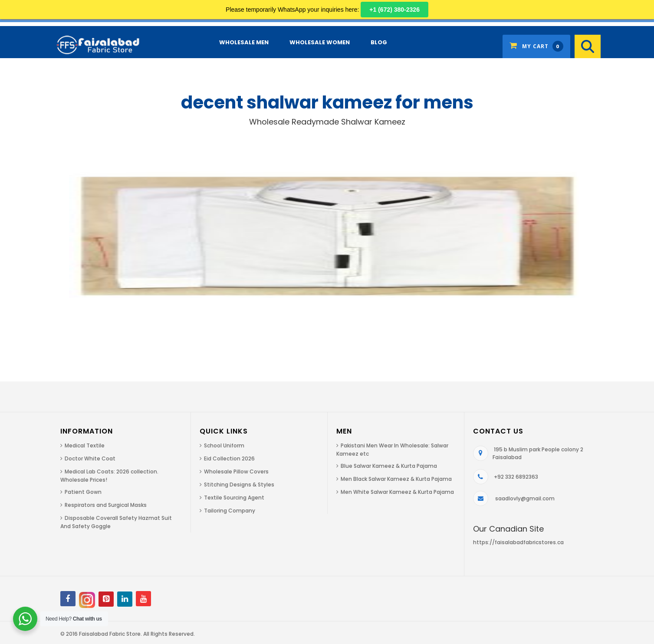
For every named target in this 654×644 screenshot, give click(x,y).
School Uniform (224, 445)
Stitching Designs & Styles (239, 485)
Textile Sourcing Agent (234, 498)
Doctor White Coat (90, 458)
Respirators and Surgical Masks (106, 505)
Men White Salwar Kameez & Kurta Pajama (397, 492)
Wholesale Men (244, 42)
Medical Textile (85, 445)
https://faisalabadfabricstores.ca (518, 542)
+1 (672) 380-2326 (394, 10)
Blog (379, 42)
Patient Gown (83, 492)
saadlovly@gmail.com (525, 498)
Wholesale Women (320, 42)
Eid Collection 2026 (229, 458)
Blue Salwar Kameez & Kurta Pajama (389, 466)
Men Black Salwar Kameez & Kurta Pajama (396, 479)
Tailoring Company (230, 511)
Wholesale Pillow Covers (236, 471)
